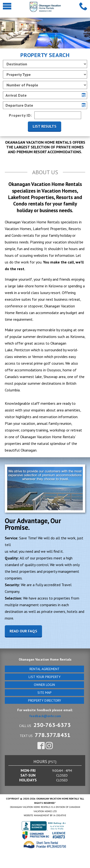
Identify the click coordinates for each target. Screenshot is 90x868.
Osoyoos (54, 370)
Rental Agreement (45, 669)
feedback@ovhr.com (45, 716)
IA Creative (60, 815)
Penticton (22, 350)
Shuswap (51, 377)
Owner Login (44, 685)
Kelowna (77, 337)
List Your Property (45, 677)
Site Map (45, 693)
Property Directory (45, 700)
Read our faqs (23, 631)
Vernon (38, 357)
